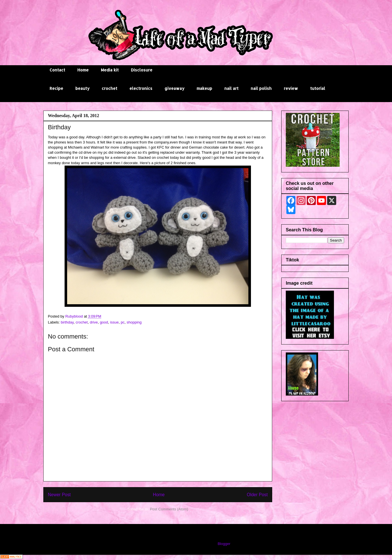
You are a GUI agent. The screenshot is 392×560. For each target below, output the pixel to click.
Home (83, 70)
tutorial (318, 88)
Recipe (56, 88)
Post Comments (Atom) (169, 509)
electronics (141, 88)
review (291, 88)
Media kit (110, 70)
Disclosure (142, 70)
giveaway (174, 88)
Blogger (224, 544)
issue (114, 322)
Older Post (257, 495)
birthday (67, 322)
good (104, 322)
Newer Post (59, 495)
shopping (134, 322)
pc (123, 322)
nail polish (261, 88)
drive (94, 322)
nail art (231, 88)
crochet (109, 88)
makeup (204, 88)
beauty (82, 88)
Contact (57, 70)
